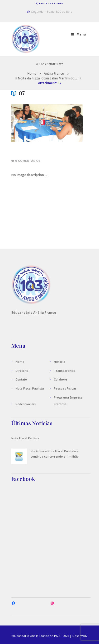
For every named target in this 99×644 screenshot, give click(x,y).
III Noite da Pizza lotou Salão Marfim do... (46, 78)
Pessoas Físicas (65, 388)
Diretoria (22, 371)
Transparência (65, 371)
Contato (21, 379)
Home (32, 73)
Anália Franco (54, 73)
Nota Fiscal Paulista (30, 388)
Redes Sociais (26, 404)
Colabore (60, 379)
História (60, 362)
